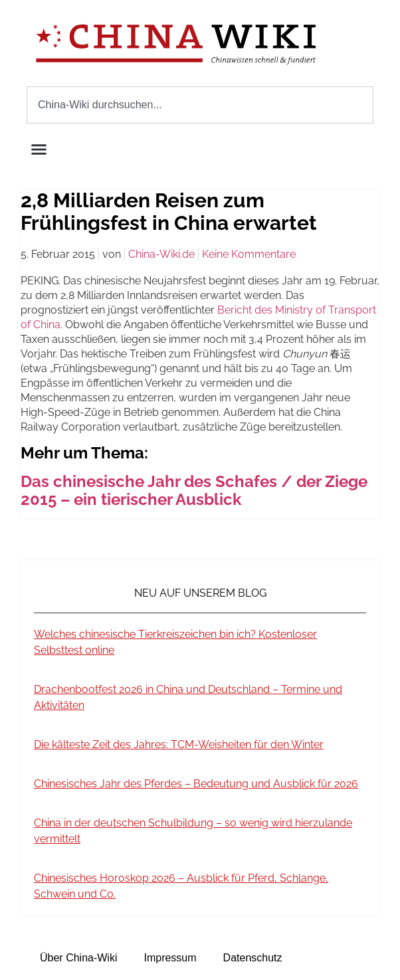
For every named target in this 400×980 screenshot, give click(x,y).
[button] (39, 149)
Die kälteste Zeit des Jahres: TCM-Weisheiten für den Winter (179, 744)
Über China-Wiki (78, 958)
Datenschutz (253, 958)
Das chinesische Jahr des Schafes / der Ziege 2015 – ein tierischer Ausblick (194, 490)
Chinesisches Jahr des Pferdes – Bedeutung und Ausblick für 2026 (196, 784)
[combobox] (200, 105)
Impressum (170, 958)
